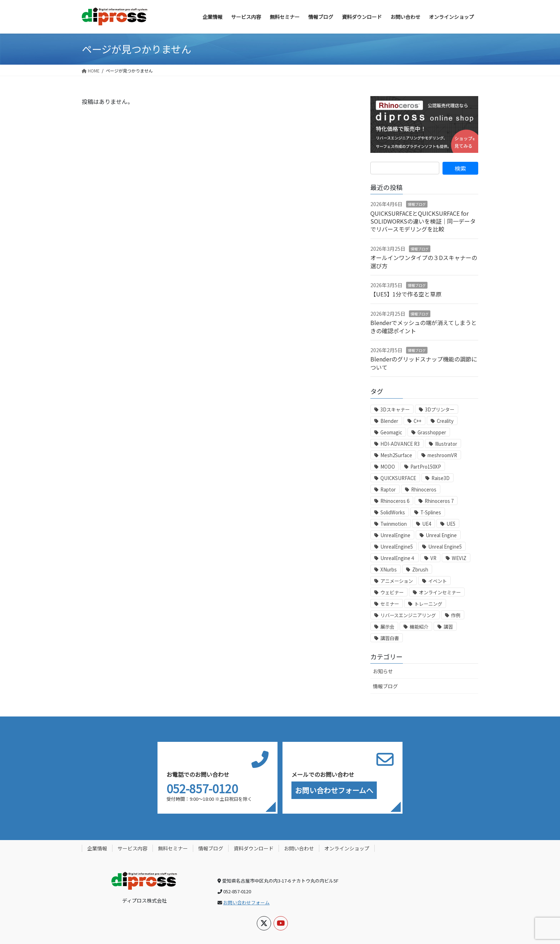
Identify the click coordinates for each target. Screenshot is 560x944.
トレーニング (428, 604)
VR (433, 558)
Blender (389, 421)
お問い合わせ (299, 848)
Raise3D (441, 478)
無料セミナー (173, 848)
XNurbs (389, 570)
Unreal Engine (441, 535)
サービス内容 (132, 848)
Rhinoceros (424, 490)
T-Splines (431, 512)
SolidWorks (393, 512)
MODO (388, 467)
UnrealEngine (395, 535)
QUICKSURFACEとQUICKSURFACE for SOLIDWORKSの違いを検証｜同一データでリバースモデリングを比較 (423, 221)
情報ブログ (417, 204)
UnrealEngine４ (398, 558)
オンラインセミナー (440, 592)
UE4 (427, 524)
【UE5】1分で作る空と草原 (406, 294)
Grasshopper (432, 432)
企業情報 (97, 848)
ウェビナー (392, 592)
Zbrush (420, 570)
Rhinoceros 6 (395, 501)
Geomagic (391, 432)
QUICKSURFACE (398, 478)
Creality (445, 421)
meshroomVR (442, 455)
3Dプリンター (440, 409)
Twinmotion (394, 524)
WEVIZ (459, 558)
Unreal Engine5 (445, 547)
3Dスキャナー (395, 409)
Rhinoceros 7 (439, 501)
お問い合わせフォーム (246, 902)
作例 (456, 615)
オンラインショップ (347, 848)
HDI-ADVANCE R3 (400, 444)
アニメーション (397, 581)
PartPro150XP (426, 467)
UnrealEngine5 (397, 547)
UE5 (451, 524)
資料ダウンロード (254, 848)
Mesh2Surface (396, 455)
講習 (448, 627)
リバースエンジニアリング (408, 615)
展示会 (387, 627)
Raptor (388, 490)
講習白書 (390, 638)
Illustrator (446, 444)
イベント (437, 581)
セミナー (390, 604)
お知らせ (383, 671)
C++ (417, 421)
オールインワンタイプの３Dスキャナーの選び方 (424, 261)
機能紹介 (419, 627)
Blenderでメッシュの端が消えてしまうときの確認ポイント (424, 326)
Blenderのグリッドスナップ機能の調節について (424, 363)
